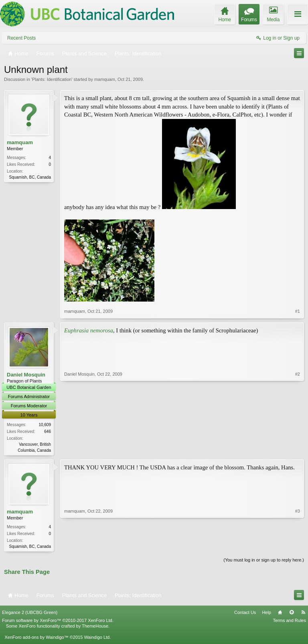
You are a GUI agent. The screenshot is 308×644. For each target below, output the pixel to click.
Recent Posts (21, 38)
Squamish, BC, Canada (30, 177)
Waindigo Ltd (97, 638)
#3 (298, 546)
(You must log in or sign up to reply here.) (264, 561)
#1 (298, 311)
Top (292, 614)
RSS (303, 614)
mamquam (105, 79)
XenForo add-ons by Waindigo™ (36, 638)
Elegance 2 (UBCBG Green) (30, 614)
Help (266, 614)
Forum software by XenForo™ (58, 622)
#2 (298, 449)
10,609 (45, 425)
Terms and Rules (289, 622)
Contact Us (245, 614)
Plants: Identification (52, 79)
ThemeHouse (95, 627)
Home (280, 614)
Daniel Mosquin (26, 375)
